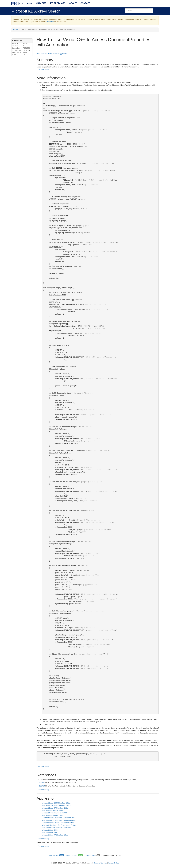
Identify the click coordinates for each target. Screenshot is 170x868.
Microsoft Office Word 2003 (52, 815)
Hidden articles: (72, 855)
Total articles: (54, 855)
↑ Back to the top (43, 69)
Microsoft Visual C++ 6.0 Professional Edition (59, 825)
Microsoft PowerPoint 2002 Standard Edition (59, 820)
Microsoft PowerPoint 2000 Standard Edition (59, 818)
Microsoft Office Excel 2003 (52, 810)
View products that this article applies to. (52, 54)
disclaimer (50, 22)
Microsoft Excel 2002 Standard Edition (56, 805)
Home (16, 30)
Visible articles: (90, 855)
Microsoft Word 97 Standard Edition (55, 835)
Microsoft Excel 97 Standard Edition (55, 808)
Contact (85, 3)
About (73, 3)
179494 (42, 786)
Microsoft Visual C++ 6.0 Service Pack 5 (57, 828)
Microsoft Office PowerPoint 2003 (55, 813)
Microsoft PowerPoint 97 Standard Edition (58, 823)
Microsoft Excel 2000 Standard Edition (56, 803)
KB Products (58, 3)
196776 (42, 782)
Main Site (41, 3)
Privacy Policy (113, 863)
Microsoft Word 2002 (50, 832)
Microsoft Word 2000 (50, 830)
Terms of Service (100, 863)
